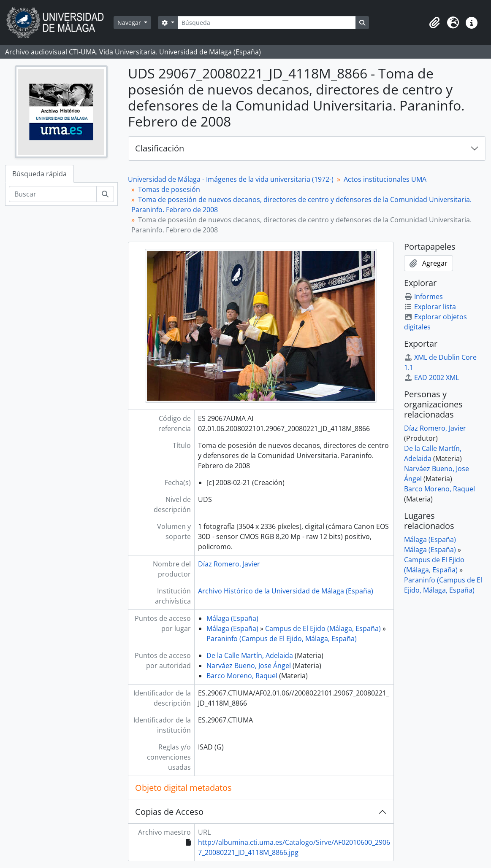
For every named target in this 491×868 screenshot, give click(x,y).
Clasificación (160, 148)
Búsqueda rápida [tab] (39, 174)
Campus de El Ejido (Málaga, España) (323, 628)
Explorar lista (430, 307)
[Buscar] (53, 194)
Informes (423, 297)
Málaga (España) (232, 618)
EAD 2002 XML (431, 377)
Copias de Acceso (169, 812)
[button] (434, 23)
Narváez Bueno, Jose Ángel (249, 666)
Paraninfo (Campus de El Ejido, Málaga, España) (282, 639)
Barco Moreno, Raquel (242, 676)
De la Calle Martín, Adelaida (250, 655)
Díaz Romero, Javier (229, 564)
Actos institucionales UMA (385, 179)
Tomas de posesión (169, 189)
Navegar (130, 23)
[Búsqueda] (267, 23)
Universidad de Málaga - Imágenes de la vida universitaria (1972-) (231, 179)
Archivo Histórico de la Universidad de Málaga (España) (286, 591)
